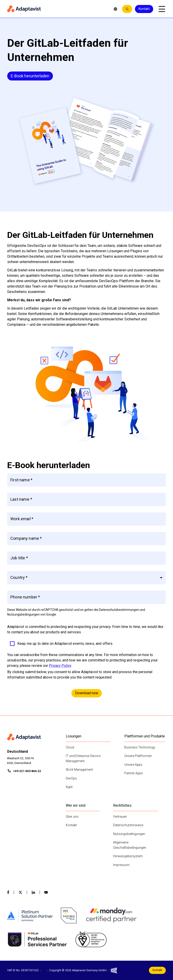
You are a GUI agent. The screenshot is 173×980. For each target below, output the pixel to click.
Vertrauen (120, 817)
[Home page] (57, 9)
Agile (69, 787)
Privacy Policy (60, 666)
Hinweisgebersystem (128, 856)
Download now (87, 693)
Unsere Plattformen (138, 756)
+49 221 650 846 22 (27, 771)
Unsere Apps (133, 765)
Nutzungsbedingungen (129, 834)
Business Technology (140, 747)
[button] (86, 578)
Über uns (72, 817)
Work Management (79, 770)
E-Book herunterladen (30, 76)
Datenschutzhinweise (128, 825)
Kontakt (144, 9)
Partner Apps (134, 773)
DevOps (71, 778)
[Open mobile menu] (162, 9)
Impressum (121, 865)
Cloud (70, 747)
